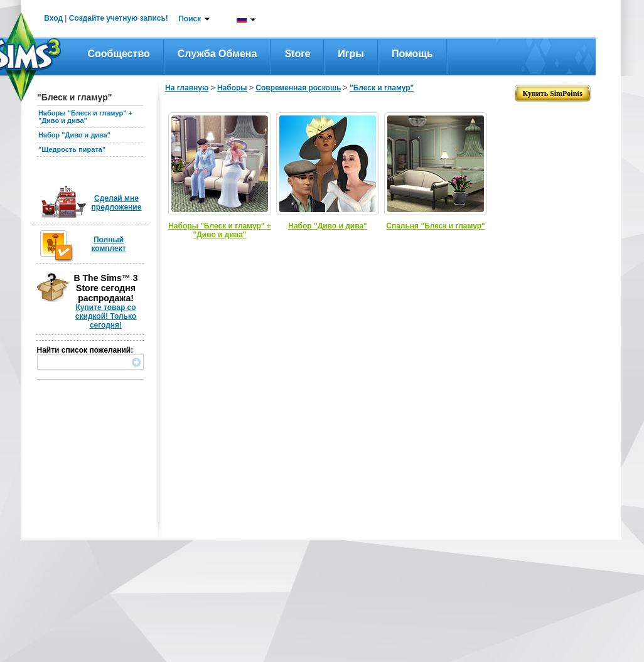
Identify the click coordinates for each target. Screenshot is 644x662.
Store (297, 54)
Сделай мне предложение (117, 203)
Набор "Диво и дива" (74, 135)
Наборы (232, 88)
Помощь (412, 54)
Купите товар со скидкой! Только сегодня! (106, 316)
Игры (351, 54)
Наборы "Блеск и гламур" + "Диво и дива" (85, 117)
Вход (53, 18)
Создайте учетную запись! (119, 18)
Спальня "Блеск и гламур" (435, 226)
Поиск (190, 19)
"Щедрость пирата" (72, 149)
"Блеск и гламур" (382, 88)
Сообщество (119, 54)
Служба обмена (217, 54)
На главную (187, 88)
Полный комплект (108, 244)
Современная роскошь (298, 88)
